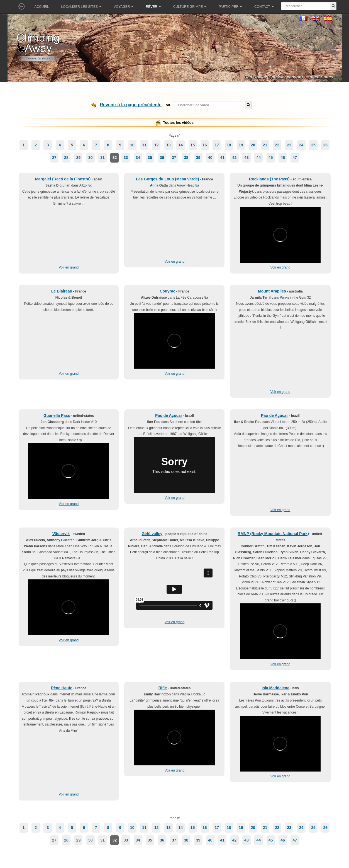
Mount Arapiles (272, 291)
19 (241, 145)
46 (283, 158)
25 (313, 145)
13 (169, 145)
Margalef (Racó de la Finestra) (63, 179)
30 (91, 158)
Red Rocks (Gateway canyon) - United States (289, 77)
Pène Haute (62, 688)
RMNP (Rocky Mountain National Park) (273, 534)
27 (54, 158)
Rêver (153, 7)
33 (126, 158)
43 (247, 158)
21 (265, 145)
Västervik (61, 534)
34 (138, 158)
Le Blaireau (62, 291)
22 (277, 145)
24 (301, 145)
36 (162, 158)
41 (222, 158)
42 (235, 158)
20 (253, 145)
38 (186, 158)
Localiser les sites (81, 7)
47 (295, 158)
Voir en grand (69, 267)
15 (193, 145)
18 (229, 145)
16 (205, 145)
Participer (230, 7)
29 (79, 158)
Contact (264, 7)
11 (144, 145)
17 (217, 145)
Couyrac (167, 291)
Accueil (42, 7)
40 (210, 158)
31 (102, 158)
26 (326, 145)
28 (66, 158)
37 (174, 158)
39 (198, 158)
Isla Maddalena (275, 688)
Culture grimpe (190, 7)
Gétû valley (152, 534)
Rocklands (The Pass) (269, 179)
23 (289, 145)
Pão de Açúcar (169, 415)
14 (180, 145)
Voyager (124, 7)
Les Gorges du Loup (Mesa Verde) (167, 179)
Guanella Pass (57, 415)
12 (157, 145)
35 (150, 158)
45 (271, 158)
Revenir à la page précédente (131, 105)
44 (258, 158)
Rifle (163, 688)
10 (132, 145)
